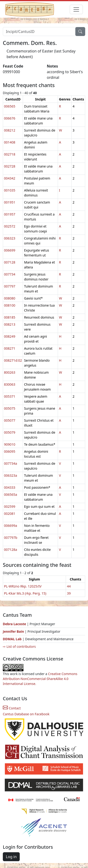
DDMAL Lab (12, 639)
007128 (10, 262)
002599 (10, 506)
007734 (10, 274)
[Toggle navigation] (76, 9)
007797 (10, 286)
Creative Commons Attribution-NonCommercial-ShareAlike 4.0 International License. (40, 679)
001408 (10, 142)
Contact (12, 708)
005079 (10, 432)
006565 (10, 106)
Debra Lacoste (14, 624)
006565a (11, 494)
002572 (10, 226)
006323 (10, 238)
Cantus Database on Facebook (26, 714)
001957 (10, 214)
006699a (11, 526)
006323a (11, 475)
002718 (10, 154)
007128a (11, 550)
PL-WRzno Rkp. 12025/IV (23, 586)
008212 (10, 130)
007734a (11, 463)
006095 (10, 451)
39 (69, 593)
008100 (10, 305)
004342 (10, 178)
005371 (10, 396)
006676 (10, 118)
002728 (10, 166)
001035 (10, 190)
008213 (10, 324)
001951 (10, 202)
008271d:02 (13, 360)
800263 (10, 372)
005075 (10, 408)
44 (69, 586)
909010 (10, 444)
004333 (10, 487)
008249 (10, 336)
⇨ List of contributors (19, 646)
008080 (10, 298)
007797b (11, 538)
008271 (10, 348)
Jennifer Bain (14, 631)
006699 (10, 250)
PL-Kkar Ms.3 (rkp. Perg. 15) (25, 593)
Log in (11, 857)
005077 (10, 420)
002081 (10, 514)
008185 (10, 317)
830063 (10, 384)
